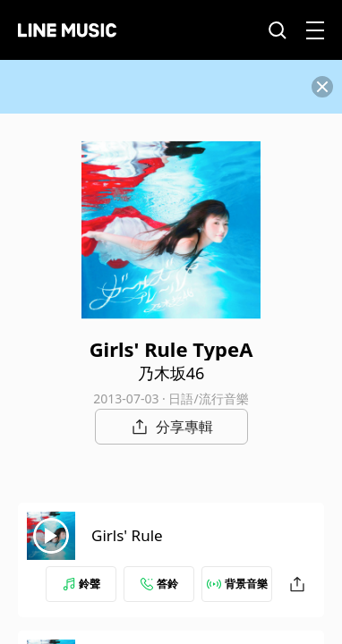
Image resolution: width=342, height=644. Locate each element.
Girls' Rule (127, 535)
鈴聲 (81, 584)
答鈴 (159, 584)
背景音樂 (237, 584)
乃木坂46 (171, 373)
